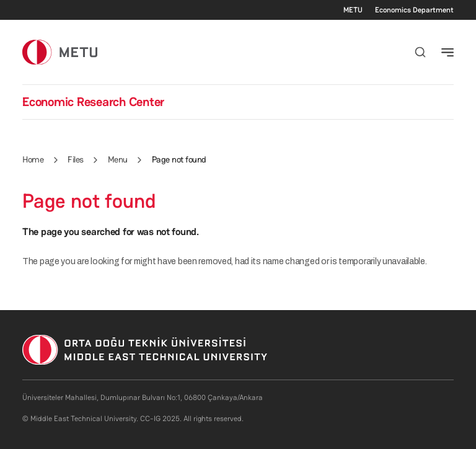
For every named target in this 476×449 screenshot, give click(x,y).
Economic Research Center (93, 102)
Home (33, 159)
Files (76, 159)
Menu (118, 159)
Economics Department (414, 10)
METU (353, 10)
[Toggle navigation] (447, 52)
